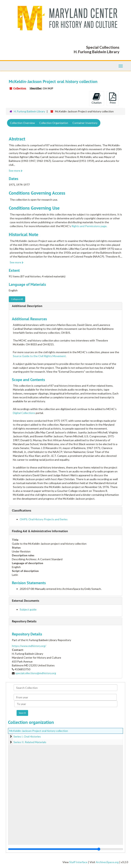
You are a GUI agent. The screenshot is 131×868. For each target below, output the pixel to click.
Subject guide (28, 609)
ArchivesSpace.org (107, 862)
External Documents (26, 601)
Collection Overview (22, 123)
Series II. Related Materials (30, 742)
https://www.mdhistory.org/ (29, 646)
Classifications (22, 510)
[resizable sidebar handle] (65, 849)
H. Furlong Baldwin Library (29, 111)
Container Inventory (85, 123)
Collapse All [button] (17, 299)
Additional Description (27, 306)
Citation (97, 98)
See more (16, 171)
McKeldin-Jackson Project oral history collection (39, 731)
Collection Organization (54, 123)
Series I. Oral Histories (27, 736)
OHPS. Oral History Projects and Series (44, 519)
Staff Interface (78, 862)
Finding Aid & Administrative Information (40, 531)
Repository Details (24, 621)
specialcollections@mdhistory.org (36, 673)
